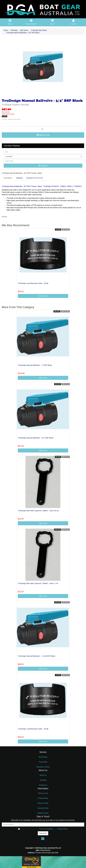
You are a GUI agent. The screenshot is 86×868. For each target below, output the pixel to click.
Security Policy (43, 808)
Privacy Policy (43, 798)
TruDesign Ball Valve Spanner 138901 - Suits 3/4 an (38, 511)
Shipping (19, 178)
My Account (43, 757)
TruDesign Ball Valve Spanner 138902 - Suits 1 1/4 (38, 583)
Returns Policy (43, 803)
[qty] (43, 152)
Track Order (43, 762)
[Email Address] (43, 825)
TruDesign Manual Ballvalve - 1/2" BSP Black (36, 438)
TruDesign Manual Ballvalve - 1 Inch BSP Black (37, 656)
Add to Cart (43, 135)
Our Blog (43, 780)
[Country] (43, 156)
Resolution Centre (43, 767)
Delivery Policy (43, 813)
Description (8, 178)
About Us (43, 775)
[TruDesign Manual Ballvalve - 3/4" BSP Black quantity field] (43, 129)
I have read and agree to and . (43, 829)
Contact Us (43, 785)
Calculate (43, 166)
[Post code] (43, 161)
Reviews (35, 178)
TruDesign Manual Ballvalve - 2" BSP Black (35, 365)
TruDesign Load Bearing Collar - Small (33, 283)
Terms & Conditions (46, 829)
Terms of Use (43, 793)
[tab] (8, 178)
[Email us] (43, 839)
